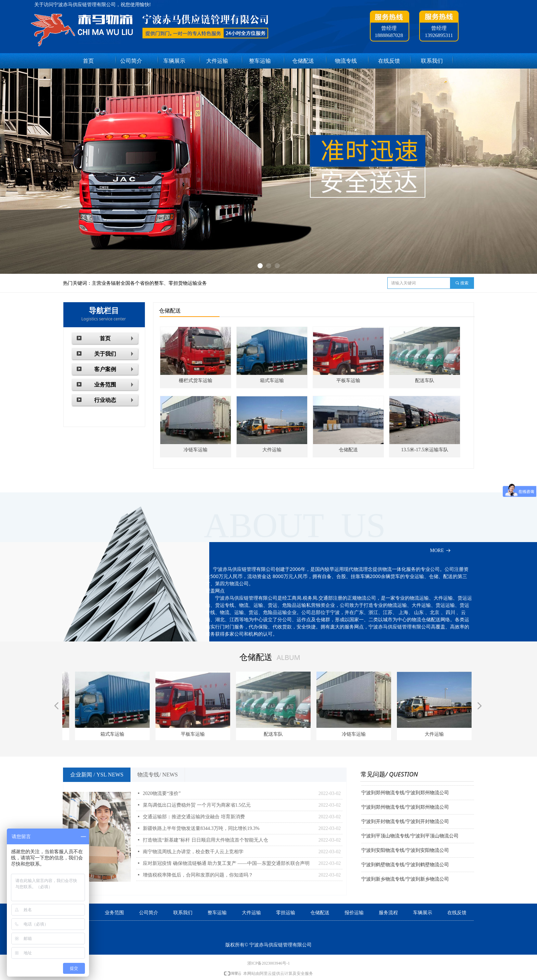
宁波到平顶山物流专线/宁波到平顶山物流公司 (410, 837)
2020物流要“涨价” (162, 793)
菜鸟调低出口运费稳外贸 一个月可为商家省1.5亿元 (197, 805)
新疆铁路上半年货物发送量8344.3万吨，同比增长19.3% (201, 828)
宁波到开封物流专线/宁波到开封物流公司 (405, 823)
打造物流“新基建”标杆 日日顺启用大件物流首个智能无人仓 (205, 840)
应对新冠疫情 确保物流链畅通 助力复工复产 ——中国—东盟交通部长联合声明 (226, 863)
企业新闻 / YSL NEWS (97, 775)
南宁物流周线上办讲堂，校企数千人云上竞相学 (193, 852)
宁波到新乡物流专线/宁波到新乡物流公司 (405, 880)
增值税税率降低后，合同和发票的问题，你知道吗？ (198, 875)
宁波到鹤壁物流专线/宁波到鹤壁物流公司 (405, 866)
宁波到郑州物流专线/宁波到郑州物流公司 (405, 794)
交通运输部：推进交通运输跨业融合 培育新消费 (194, 817)
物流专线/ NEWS (158, 775)
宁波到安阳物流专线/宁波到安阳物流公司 (405, 852)
